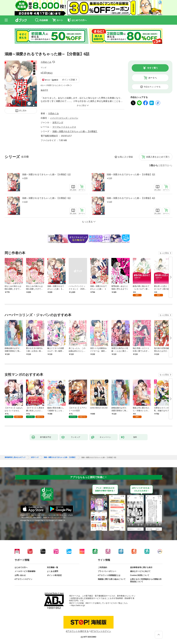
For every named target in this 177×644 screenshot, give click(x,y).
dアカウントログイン (23, 579)
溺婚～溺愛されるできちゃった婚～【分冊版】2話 (131, 174)
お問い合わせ (20, 575)
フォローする (54, 62)
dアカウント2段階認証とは (109, 575)
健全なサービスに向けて (140, 571)
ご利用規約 (102, 567)
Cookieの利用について (140, 575)
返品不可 (44, 90)
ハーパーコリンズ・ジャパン (64, 118)
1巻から (154, 165)
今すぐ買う (153, 68)
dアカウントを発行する (77, 631)
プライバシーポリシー (107, 571)
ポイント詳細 (68, 80)
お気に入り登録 (125, 157)
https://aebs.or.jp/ (78, 605)
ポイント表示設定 (54, 575)
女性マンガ (58, 122)
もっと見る (164, 253)
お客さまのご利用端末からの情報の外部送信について (146, 580)
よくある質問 (53, 571)
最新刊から (166, 165)
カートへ (153, 78)
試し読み (23, 111)
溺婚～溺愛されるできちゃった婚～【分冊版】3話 (46, 198)
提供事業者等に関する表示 (141, 567)
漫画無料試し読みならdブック (15, 457)
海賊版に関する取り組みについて (112, 579)
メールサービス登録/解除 (25, 571)
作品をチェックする (152, 87)
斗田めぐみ (46, 62)
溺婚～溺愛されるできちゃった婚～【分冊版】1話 (46, 174)
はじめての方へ (21, 567)
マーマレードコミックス (64, 127)
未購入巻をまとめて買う (158, 157)
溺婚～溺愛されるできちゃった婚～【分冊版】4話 (131, 198)
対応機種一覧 (53, 567)
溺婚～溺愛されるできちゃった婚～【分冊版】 (75, 131)
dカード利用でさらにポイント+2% (55, 85)
